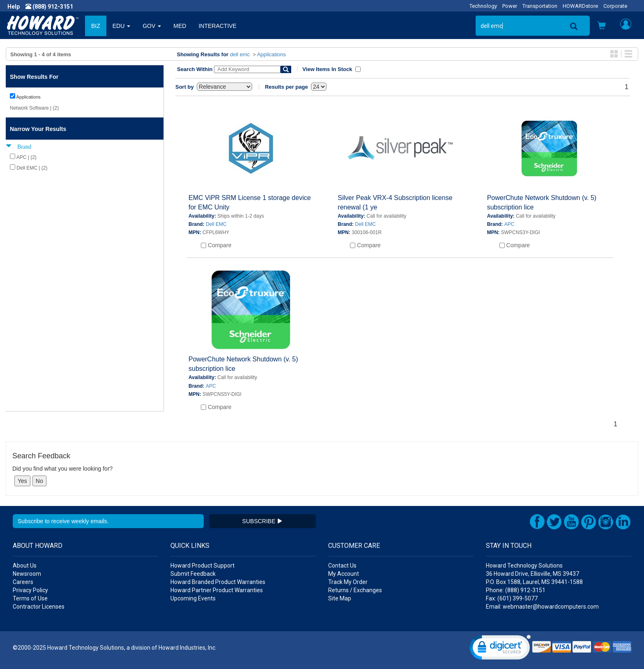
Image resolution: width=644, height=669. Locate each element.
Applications (271, 54)
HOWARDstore (580, 6)
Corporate (615, 6)
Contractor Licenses (39, 607)
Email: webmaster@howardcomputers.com (542, 607)
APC (509, 224)
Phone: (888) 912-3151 (516, 590)
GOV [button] (152, 26)
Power (510, 6)
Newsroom (27, 574)
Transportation (540, 6)
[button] (602, 26)
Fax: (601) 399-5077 (512, 598)
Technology (483, 6)
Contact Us (342, 566)
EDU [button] (121, 26)
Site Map (340, 598)
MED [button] (180, 26)
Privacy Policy (30, 590)
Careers (23, 582)
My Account (344, 574)
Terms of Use (30, 598)
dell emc (240, 54)
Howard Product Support (202, 566)
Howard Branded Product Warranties (218, 582)
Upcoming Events (193, 598)
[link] (500, 649)
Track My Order (348, 582)
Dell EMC (216, 224)
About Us (25, 566)
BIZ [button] (96, 26)
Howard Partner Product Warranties (217, 590)
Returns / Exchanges (355, 590)
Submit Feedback (193, 574)
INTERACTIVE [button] (217, 26)
